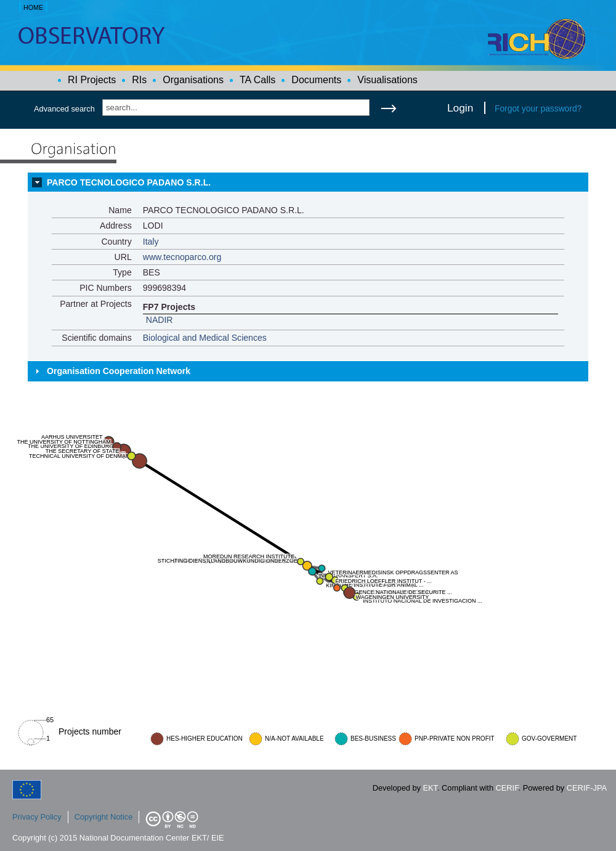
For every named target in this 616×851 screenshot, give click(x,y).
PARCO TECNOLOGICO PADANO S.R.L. (129, 182)
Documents (316, 80)
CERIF (507, 788)
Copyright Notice (104, 817)
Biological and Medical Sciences (205, 338)
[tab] (308, 182)
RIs (139, 80)
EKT (430, 788)
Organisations (193, 80)
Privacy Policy (37, 817)
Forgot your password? (538, 108)
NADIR (160, 320)
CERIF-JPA (587, 788)
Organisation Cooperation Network (119, 371)
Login (460, 108)
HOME (33, 7)
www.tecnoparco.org (182, 257)
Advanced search (64, 109)
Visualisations (387, 80)
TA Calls (257, 80)
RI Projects (92, 80)
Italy (151, 242)
